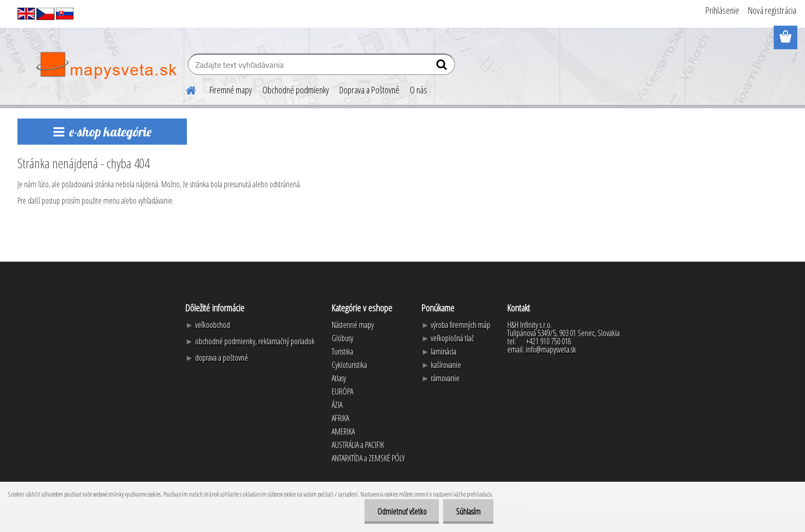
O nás (418, 90)
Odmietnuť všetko (401, 511)
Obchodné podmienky (296, 90)
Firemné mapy (231, 90)
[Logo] (106, 66)
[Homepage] (185, 89)
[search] (443, 67)
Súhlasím (468, 511)
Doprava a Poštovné (369, 90)
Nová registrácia (772, 10)
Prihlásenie (722, 10)
